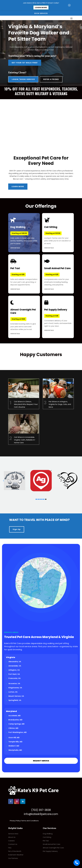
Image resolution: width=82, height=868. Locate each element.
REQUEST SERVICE (41, 761)
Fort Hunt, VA (14, 674)
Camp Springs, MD (16, 724)
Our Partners (13, 858)
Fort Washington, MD (18, 732)
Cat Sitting (47, 837)
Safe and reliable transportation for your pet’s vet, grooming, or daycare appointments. (24, 274)
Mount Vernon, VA (16, 696)
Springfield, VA (15, 700)
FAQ (10, 848)
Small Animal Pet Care (52, 844)
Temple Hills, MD (15, 742)
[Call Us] (77, 863)
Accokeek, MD (15, 716)
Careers (11, 841)
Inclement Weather (16, 855)
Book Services (41, 13)
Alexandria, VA (15, 662)
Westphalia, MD (15, 750)
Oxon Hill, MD (14, 738)
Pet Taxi (46, 841)
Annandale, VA (15, 666)
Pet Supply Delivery (50, 851)
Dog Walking (48, 834)
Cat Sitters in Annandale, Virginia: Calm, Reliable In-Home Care (25, 440)
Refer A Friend (51, 79)
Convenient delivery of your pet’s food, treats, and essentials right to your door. (58, 315)
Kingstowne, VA (15, 688)
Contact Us (13, 844)
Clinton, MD (13, 728)
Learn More (41, 8)
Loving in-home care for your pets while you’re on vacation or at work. (58, 233)
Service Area (13, 834)
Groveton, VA (14, 684)
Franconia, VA (14, 678)
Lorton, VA (13, 692)
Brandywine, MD (15, 720)
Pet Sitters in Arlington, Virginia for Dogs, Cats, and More (60, 404)
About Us (12, 837)
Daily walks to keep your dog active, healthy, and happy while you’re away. (24, 233)
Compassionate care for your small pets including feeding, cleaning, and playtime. (58, 274)
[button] (4, 481)
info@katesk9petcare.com (41, 814)
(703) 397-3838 (41, 810)
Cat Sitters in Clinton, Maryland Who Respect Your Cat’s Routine (26, 404)
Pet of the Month (15, 851)
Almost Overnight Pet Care (53, 848)
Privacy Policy (15, 821)
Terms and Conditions (30, 821)
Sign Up (17, 529)
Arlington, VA (14, 670)
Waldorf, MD (14, 746)
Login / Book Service (23, 79)
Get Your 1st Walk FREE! (25, 63)
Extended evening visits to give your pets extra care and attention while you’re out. (24, 317)
